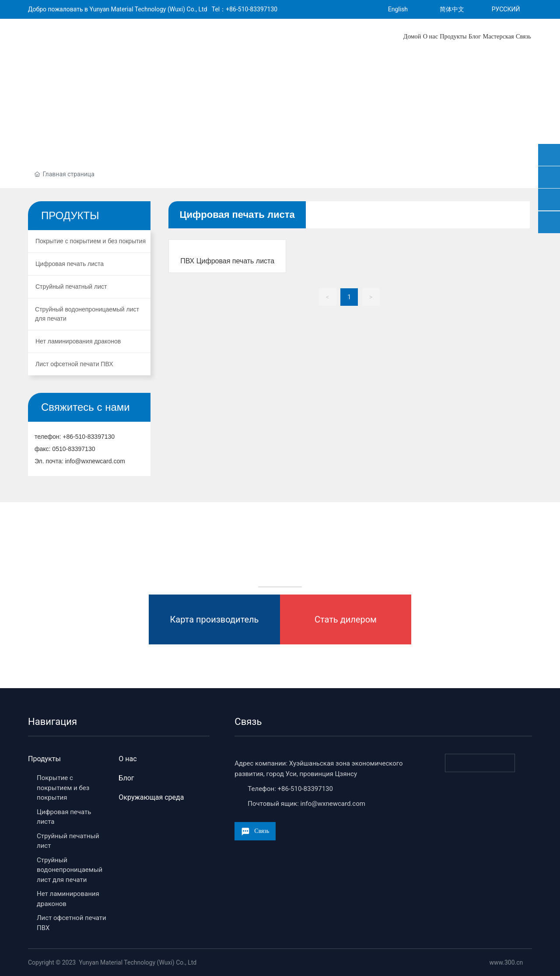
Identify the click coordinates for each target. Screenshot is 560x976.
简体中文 (452, 9)
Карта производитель (215, 619)
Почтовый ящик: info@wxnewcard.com (306, 804)
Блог (126, 778)
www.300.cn (505, 962)
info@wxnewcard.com (95, 461)
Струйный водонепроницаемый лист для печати (70, 870)
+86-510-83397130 (252, 9)
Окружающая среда (151, 797)
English (398, 9)
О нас (128, 759)
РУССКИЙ (506, 9)
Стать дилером (346, 619)
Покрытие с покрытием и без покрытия (63, 788)
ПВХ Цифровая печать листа (227, 261)
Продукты (44, 759)
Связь (248, 722)
